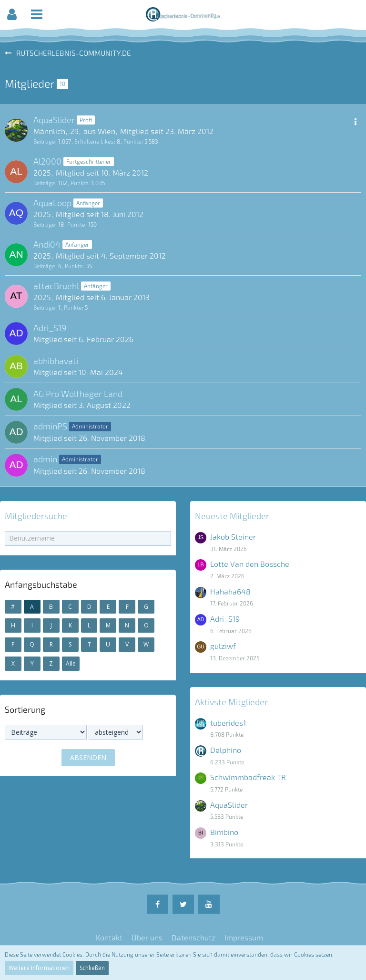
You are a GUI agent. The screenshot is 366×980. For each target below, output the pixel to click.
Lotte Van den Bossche (250, 564)
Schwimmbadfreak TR (248, 777)
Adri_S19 (50, 328)
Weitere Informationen (39, 968)
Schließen (92, 968)
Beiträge (44, 141)
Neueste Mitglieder (232, 516)
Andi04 (47, 244)
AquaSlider (54, 120)
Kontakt (109, 937)
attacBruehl (56, 286)
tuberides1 (228, 723)
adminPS (50, 426)
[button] (12, 14)
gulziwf (223, 646)
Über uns (147, 937)
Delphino (226, 750)
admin (45, 459)
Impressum (244, 937)
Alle (71, 663)
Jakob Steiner (233, 537)
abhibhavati (56, 361)
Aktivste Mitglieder (231, 702)
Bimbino (224, 832)
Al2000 (47, 161)
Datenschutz (193, 937)
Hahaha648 (230, 591)
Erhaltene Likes (94, 141)
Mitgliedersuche (36, 516)
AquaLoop (52, 203)
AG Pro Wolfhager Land (78, 394)
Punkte (132, 141)
